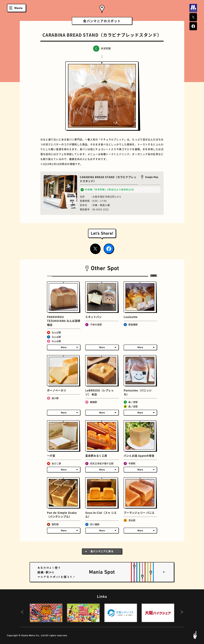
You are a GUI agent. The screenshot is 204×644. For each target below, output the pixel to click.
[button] (22, 613)
